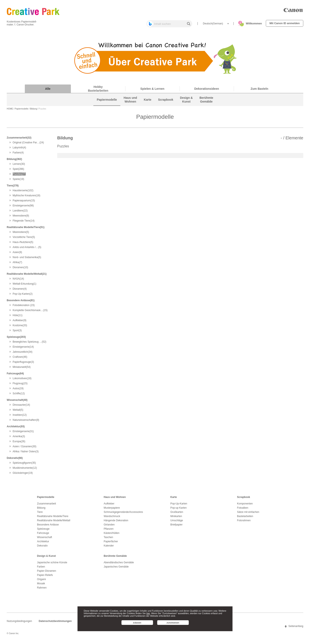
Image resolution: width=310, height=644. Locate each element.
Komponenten (245, 505)
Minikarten (176, 518)
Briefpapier (176, 526)
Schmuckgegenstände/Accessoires (123, 514)
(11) (18, 317)
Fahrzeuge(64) (15, 375)
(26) (19, 443)
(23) (24, 307)
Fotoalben (243, 509)
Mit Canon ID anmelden (285, 23)
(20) (20, 327)
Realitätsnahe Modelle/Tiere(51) (26, 229)
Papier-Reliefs (45, 577)
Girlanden (109, 526)
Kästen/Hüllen (112, 535)
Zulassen (137, 623)
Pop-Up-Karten (179, 505)
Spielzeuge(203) (16, 339)
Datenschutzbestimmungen (55, 623)
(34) (23, 354)
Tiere (40, 514)
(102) (23, 192)
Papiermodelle (21, 111)
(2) (23, 296)
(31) (23, 433)
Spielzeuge (43, 531)
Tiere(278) (13, 187)
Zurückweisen (173, 623)
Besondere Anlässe (48, 526)
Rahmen (42, 589)
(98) (23, 207)
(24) (28, 144)
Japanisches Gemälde (116, 568)
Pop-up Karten (178, 509)
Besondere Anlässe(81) (21, 302)
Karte (174, 499)
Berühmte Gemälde (115, 558)
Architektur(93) (16, 428)
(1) (25, 285)
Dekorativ (42, 547)
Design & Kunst (46, 558)
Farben (41, 568)
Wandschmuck (112, 518)
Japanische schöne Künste (52, 564)
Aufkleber (109, 505)
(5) (21, 234)
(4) (19, 149)
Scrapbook (244, 499)
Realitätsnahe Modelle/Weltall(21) (27, 276)
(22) (20, 212)
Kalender (109, 547)
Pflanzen (109, 531)
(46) (20, 359)
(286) (18, 171)
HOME (10, 111)
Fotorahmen (244, 522)
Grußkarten (177, 514)
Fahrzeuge (43, 535)
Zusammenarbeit (46, 505)
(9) (21, 217)
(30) (19, 166)
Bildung (34, 111)
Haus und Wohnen (115, 499)
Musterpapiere (112, 509)
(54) (22, 369)
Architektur (43, 543)
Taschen (108, 539)
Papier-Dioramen (47, 573)
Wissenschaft (44, 539)
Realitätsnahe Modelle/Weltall (54, 522)
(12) (19, 395)
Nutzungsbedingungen (19, 623)
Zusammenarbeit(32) (19, 139)
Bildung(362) (14, 161)
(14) (24, 222)
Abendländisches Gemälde (119, 564)
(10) (20, 269)
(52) (29, 343)
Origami (41, 581)
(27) (19, 176)
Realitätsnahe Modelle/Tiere (53, 518)
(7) (17, 264)
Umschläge (177, 522)
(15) (24, 202)
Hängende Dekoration (116, 522)
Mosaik (41, 585)
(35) (24, 465)
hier (148, 613)
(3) (17, 332)
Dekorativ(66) (15, 460)
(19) (18, 181)
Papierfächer (111, 543)
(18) (26, 197)
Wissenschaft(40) (17, 402)
